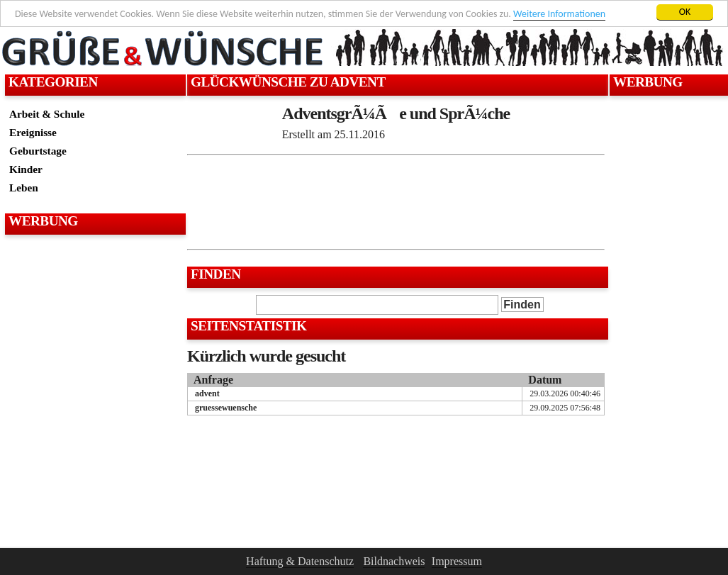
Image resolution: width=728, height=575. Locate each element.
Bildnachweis (394, 561)
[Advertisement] (94, 274)
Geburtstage (38, 151)
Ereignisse (33, 132)
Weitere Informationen (559, 14)
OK (685, 12)
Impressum (457, 561)
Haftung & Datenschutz (300, 561)
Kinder (26, 169)
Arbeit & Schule (47, 114)
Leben (24, 188)
